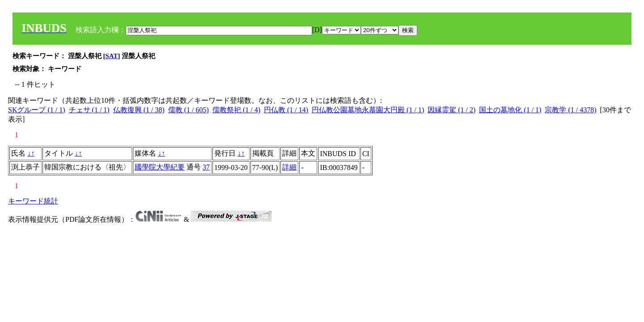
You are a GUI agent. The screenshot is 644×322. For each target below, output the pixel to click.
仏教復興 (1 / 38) (139, 110)
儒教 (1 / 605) (189, 110)
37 (206, 167)
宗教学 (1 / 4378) (570, 110)
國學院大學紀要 (160, 167)
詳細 (289, 167)
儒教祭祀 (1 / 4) (236, 110)
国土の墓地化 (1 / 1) (510, 110)
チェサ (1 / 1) (89, 110)
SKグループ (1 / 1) (37, 110)
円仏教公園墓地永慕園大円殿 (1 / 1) (368, 110)
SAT (112, 56)
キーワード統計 (33, 201)
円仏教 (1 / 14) (286, 110)
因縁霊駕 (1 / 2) (451, 110)
